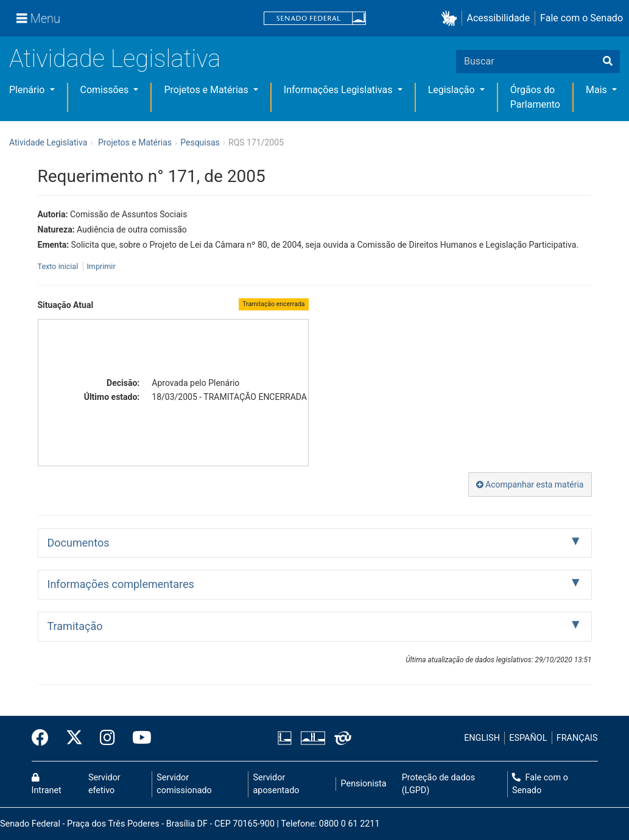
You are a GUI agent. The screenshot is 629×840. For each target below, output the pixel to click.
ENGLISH (482, 738)
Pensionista (364, 784)
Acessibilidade (499, 18)
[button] (452, 19)
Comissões (106, 90)
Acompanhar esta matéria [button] (530, 485)
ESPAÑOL (528, 738)
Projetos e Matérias (207, 90)
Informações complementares (121, 584)
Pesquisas (200, 142)
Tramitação (75, 626)
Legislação (453, 90)
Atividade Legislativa (115, 59)
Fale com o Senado (582, 18)
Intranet (47, 785)
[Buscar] (608, 61)
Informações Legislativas (339, 90)
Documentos (79, 543)
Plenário (28, 90)
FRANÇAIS (577, 738)
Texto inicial (59, 266)
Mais (598, 90)
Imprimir (101, 266)
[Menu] (38, 18)
